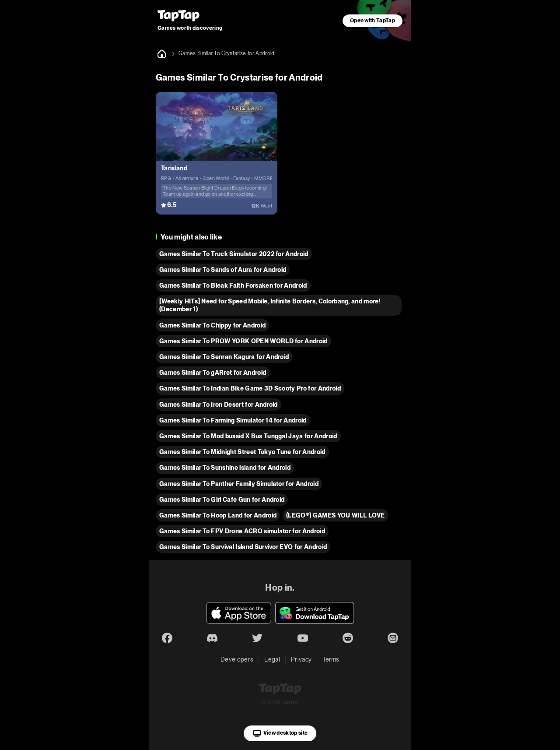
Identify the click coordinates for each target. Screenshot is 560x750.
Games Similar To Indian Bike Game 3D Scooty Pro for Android (250, 388)
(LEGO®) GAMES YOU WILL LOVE (336, 515)
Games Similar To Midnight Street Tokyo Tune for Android (242, 452)
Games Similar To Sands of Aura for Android (223, 270)
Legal (272, 659)
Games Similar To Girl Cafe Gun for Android (222, 500)
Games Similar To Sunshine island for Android (225, 468)
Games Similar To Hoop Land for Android (218, 515)
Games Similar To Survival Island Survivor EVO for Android (243, 547)
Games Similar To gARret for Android (213, 373)
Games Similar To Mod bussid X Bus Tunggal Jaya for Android (248, 436)
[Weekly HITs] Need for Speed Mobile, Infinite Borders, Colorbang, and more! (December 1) (270, 305)
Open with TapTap (373, 21)
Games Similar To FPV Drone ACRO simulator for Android (242, 531)
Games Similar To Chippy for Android (212, 325)
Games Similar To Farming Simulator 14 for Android (233, 420)
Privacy (301, 659)
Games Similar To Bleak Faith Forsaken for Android (233, 285)
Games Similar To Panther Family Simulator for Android (239, 484)
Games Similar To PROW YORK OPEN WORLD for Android (243, 341)
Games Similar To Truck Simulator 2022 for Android (234, 254)
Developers (237, 659)
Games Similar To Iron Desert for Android (219, 405)
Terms (331, 659)
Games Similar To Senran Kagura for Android (224, 357)
